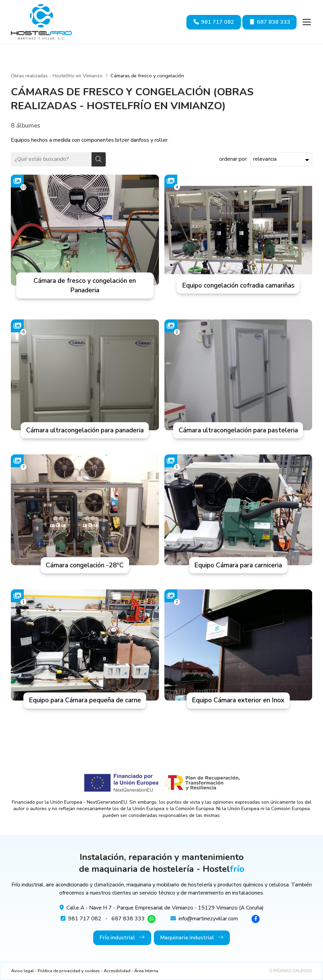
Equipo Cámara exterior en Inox (238, 700)
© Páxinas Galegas (291, 971)
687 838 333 (128, 919)
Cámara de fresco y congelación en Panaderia (85, 285)
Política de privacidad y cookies (69, 971)
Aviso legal (23, 971)
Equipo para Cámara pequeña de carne (85, 700)
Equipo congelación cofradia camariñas (238, 286)
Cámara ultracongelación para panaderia (85, 430)
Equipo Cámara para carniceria (238, 565)
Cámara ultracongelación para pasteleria (238, 430)
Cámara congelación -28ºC (85, 565)
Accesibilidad (117, 971)
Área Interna (146, 971)
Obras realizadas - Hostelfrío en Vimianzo (57, 76)
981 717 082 (85, 919)
